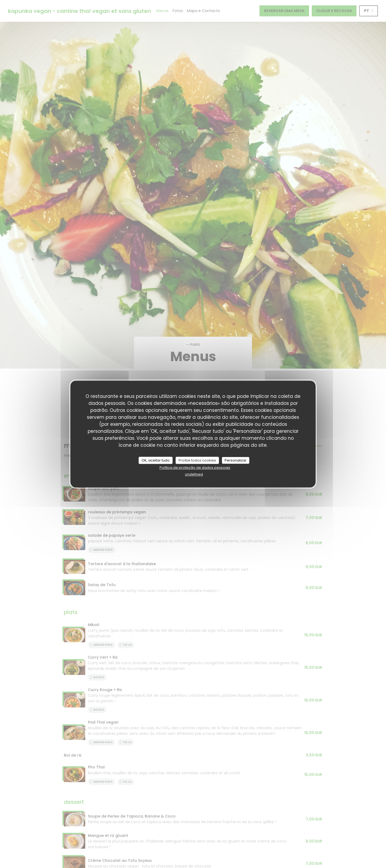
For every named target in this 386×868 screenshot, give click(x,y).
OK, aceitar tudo (156, 460)
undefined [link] (194, 474)
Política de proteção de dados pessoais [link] (195, 468)
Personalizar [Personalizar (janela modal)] (236, 460)
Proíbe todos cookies (197, 460)
